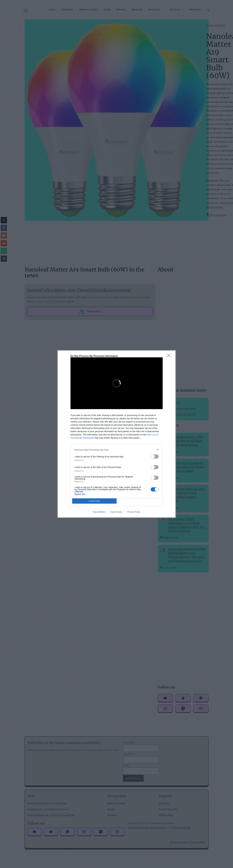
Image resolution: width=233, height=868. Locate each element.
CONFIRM (94, 501)
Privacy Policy (134, 512)
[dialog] (117, 434)
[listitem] (117, 450)
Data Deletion (99, 512)
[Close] (170, 356)
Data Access (116, 512)
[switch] (155, 457)
